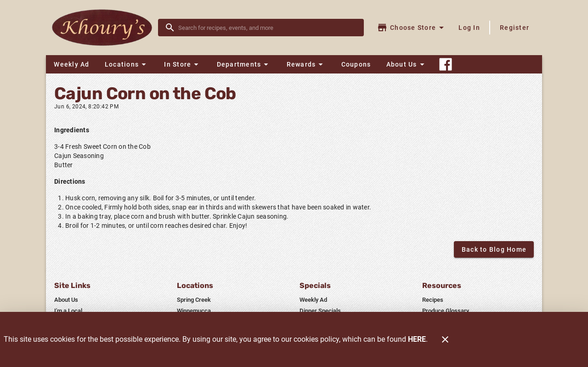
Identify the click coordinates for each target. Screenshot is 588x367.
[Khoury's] (105, 28)
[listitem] (66, 300)
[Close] (445, 339)
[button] (127, 64)
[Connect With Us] (446, 64)
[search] (267, 28)
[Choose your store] (412, 28)
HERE (417, 339)
